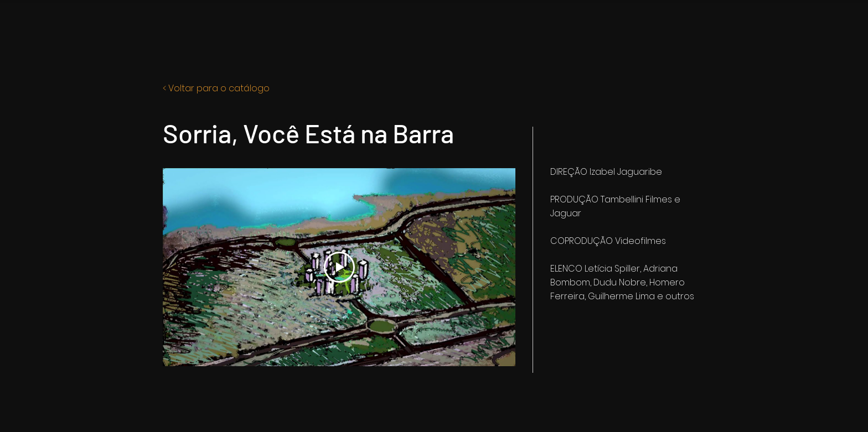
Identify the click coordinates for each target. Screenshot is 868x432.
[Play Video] (339, 267)
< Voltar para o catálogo (216, 88)
